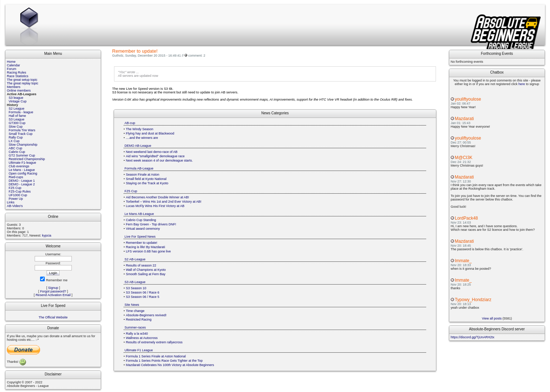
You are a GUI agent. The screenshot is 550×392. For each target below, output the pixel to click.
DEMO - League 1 (22, 181)
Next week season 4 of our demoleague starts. (160, 160)
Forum (12, 69)
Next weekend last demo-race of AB (152, 152)
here (522, 84)
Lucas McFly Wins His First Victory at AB (155, 206)
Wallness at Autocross (142, 338)
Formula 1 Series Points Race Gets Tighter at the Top (164, 361)
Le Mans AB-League (139, 214)
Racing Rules (17, 72)
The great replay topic (23, 83)
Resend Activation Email (53, 295)
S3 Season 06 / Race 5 (143, 297)
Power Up (16, 199)
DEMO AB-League (138, 146)
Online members (19, 91)
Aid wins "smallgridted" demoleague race (155, 156)
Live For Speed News (140, 237)
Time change (135, 311)
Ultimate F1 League (139, 350)
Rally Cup (16, 137)
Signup (53, 288)
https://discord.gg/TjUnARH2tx (473, 337)
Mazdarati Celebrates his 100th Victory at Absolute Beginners (170, 365)
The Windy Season (140, 129)
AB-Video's (15, 206)
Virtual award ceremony (143, 229)
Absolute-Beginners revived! (146, 315)
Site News (132, 305)
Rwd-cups (16, 177)
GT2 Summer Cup (22, 155)
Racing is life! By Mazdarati (146, 247)
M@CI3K (464, 158)
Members (14, 87)
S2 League (17, 109)
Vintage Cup (18, 101)
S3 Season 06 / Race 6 (143, 292)
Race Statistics (18, 76)
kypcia (47, 235)
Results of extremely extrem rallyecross (154, 342)
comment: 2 (197, 56)
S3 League (17, 119)
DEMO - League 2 (22, 184)
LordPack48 (466, 218)
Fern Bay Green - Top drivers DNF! (151, 224)
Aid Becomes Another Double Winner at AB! (158, 197)
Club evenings (19, 166)
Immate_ (463, 261)
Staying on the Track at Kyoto (147, 183)
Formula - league (21, 112)
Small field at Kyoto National (146, 179)
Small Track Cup (21, 134)
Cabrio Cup (17, 152)
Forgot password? (53, 291)
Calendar (14, 65)
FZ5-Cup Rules (20, 191)
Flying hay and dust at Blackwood (150, 133)
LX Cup (14, 141)
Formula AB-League (139, 168)
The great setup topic (22, 80)
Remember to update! (142, 243)
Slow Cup (16, 127)
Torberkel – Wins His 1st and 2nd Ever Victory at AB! (164, 202)
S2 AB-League (135, 259)
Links (11, 202)
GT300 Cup (17, 123)
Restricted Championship (27, 159)
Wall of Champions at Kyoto (146, 270)
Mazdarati (464, 119)
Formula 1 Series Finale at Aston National (156, 356)
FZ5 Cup (15, 188)
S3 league (16, 98)
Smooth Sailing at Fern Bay (146, 274)
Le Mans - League (22, 170)
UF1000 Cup (18, 195)
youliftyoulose (468, 99)
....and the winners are (142, 138)
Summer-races (135, 327)
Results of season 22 (141, 265)
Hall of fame (17, 116)
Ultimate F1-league (22, 163)
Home (11, 62)
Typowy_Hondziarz (473, 300)
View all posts (492, 318)
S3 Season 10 (136, 288)
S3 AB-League (135, 282)
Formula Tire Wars (22, 130)
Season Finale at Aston (143, 175)
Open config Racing (23, 173)
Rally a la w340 (137, 334)
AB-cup (130, 123)
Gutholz (118, 56)
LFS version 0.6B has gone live (149, 251)
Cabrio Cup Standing (141, 220)
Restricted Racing (139, 320)
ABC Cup (16, 148)
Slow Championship (23, 145)
